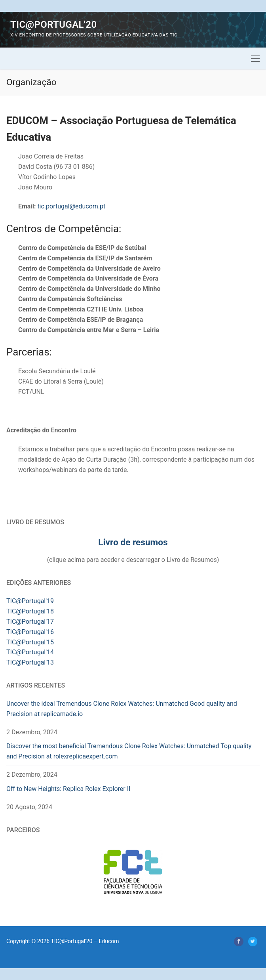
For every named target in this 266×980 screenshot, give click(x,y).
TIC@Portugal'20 (54, 25)
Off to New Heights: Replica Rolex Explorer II (68, 789)
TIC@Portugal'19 (30, 601)
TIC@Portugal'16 (30, 632)
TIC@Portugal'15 (30, 642)
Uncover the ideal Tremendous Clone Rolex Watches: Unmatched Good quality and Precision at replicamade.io (122, 709)
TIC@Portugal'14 (30, 652)
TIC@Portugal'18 (30, 611)
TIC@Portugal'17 (30, 622)
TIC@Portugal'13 (30, 662)
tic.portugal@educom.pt (71, 206)
